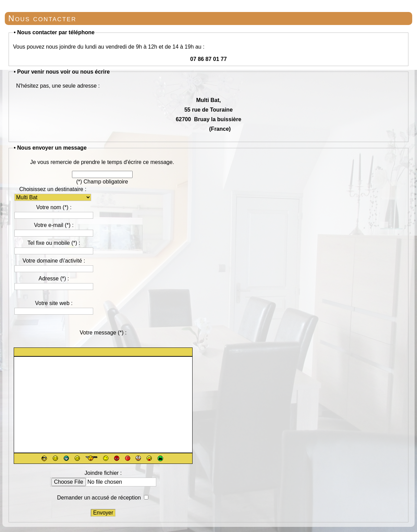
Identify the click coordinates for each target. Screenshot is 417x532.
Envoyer (103, 513)
